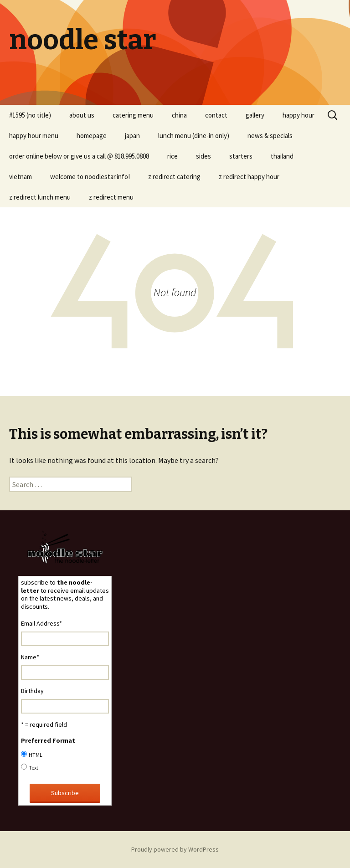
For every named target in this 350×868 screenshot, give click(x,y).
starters (241, 156)
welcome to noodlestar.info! (90, 177)
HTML (36, 755)
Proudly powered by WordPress (175, 849)
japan (132, 136)
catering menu (133, 115)
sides (203, 156)
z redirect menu (111, 197)
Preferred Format (48, 740)
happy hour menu (34, 136)
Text (33, 768)
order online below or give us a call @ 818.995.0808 (79, 156)
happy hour (299, 115)
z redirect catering (174, 177)
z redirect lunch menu (40, 197)
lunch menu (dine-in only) (194, 136)
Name (30, 657)
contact (216, 115)
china (179, 115)
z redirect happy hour (249, 177)
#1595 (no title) (30, 115)
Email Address (41, 623)
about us (82, 115)
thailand (282, 156)
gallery (255, 115)
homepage (92, 136)
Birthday (32, 691)
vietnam (21, 177)
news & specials (270, 136)
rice (172, 156)
